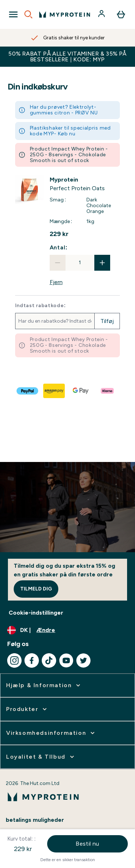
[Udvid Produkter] (27, 709)
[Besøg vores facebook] (32, 660)
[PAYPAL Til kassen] (28, 391)
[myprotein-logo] (65, 14)
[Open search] (28, 14)
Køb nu (67, 134)
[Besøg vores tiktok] (49, 660)
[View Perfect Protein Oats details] (85, 184)
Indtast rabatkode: (40, 306)
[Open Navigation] (13, 14)
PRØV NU (87, 113)
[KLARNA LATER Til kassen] (108, 391)
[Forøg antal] (102, 263)
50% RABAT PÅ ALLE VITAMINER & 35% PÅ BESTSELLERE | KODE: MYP (67, 56)
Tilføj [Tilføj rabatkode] (107, 321)
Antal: (59, 247)
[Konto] (102, 14)
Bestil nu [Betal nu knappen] (87, 844)
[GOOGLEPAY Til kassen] (81, 391)
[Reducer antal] (58, 263)
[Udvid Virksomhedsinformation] (51, 733)
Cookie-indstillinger (36, 613)
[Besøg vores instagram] (14, 660)
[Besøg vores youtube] (66, 660)
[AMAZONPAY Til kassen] (54, 391)
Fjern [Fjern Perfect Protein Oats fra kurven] (56, 282)
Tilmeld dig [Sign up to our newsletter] (36, 589)
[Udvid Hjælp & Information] (44, 685)
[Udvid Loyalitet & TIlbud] (41, 757)
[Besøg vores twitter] (84, 660)
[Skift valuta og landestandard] (67, 630)
